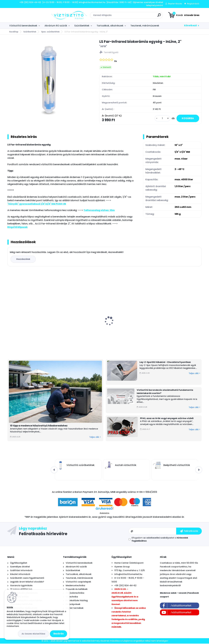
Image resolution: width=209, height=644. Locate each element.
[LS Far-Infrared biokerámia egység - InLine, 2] (49, 80)
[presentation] (9, 317)
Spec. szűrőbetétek (50, 32)
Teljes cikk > (95, 437)
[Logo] (25, 15)
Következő (190, 25)
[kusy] (161, 119)
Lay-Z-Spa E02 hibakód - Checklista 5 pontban (165, 363)
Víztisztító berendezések (23, 26)
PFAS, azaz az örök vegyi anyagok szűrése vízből (167, 419)
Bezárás (58, 634)
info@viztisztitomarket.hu (128, 575)
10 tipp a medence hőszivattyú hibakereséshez (39, 426)
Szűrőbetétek (82, 26)
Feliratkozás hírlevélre (43, 534)
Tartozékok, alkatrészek (110, 26)
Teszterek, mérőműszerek (145, 26)
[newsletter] (189, 532)
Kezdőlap (14, 32)
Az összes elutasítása (33, 634)
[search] (137, 16)
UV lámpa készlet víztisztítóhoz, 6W (29, 324)
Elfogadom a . (160, 540)
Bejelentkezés (175, 4)
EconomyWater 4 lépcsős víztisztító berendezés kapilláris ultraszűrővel (177, 325)
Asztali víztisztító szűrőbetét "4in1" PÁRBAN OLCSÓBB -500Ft (127, 325)
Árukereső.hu (104, 513)
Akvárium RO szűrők (56, 26)
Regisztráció (193, 4)
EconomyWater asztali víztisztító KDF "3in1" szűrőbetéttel (80, 325)
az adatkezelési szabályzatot (159, 538)
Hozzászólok (24, 260)
